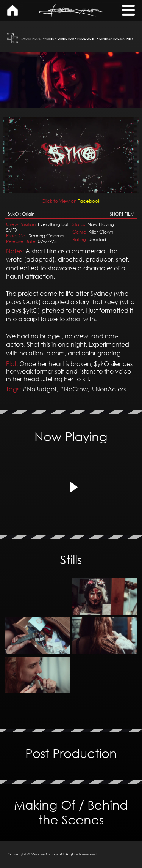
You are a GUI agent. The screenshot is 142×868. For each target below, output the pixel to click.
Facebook (71, 160)
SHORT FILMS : (32, 39)
